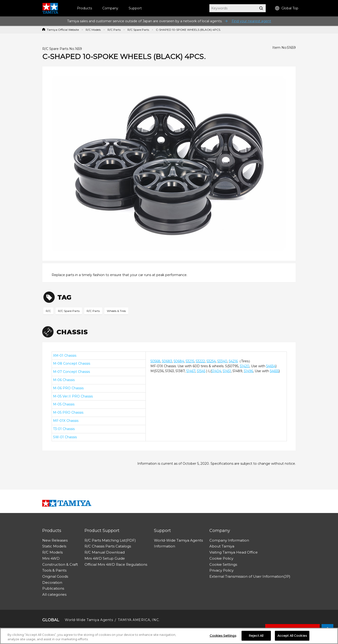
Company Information (229, 540)
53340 (222, 361)
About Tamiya (222, 546)
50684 (179, 361)
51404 (216, 371)
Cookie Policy (221, 558)
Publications (53, 588)
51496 (248, 371)
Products (84, 8)
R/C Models (93, 30)
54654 (271, 366)
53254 (211, 361)
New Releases (55, 540)
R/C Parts (114, 30)
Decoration (52, 582)
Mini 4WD (51, 558)
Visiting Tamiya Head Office (234, 552)
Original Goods (55, 576)
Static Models (54, 546)
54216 (233, 361)
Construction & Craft (60, 564)
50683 (167, 361)
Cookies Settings (223, 637)
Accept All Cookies (292, 637)
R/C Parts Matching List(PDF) (110, 540)
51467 (191, 371)
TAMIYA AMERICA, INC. (139, 620)
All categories (54, 594)
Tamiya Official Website (63, 30)
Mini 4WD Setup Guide (105, 558)
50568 (155, 361)
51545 (201, 371)
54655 (274, 371)
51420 (245, 366)
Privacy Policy (221, 570)
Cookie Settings (223, 564)
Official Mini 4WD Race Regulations (116, 564)
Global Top (287, 8)
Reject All (256, 637)
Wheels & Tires (116, 311)
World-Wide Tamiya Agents (178, 540)
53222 (200, 361)
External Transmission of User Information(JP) (250, 576)
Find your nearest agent (251, 21)
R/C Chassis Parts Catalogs (108, 546)
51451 (227, 371)
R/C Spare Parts (138, 30)
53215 (190, 361)
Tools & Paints (54, 570)
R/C (48, 311)
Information (165, 546)
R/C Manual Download (105, 552)
